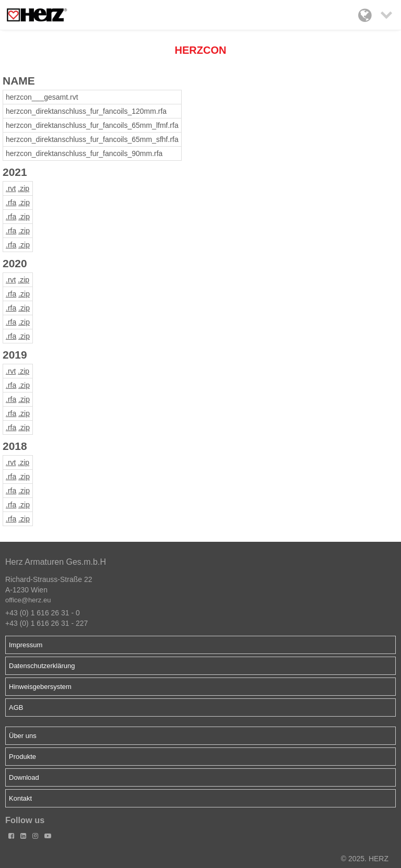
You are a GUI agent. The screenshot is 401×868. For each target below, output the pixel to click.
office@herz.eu (28, 600)
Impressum (26, 645)
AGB (16, 708)
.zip (23, 188)
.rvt (11, 188)
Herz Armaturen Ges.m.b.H (56, 562)
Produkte (22, 757)
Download (24, 777)
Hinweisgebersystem (40, 687)
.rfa (11, 203)
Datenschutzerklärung (42, 666)
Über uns (23, 736)
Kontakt (20, 798)
